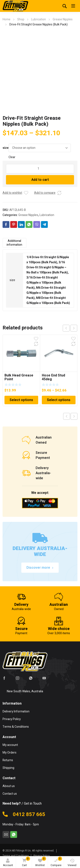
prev (66, 328)
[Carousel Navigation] (70, 328)
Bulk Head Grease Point (19, 377)
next (74, 328)
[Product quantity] (40, 169)
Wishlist (41, 862)
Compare (56, 862)
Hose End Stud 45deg (53, 377)
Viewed (72, 863)
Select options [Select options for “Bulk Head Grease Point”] (21, 400)
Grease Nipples (63, 19)
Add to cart (40, 180)
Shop (21, 19)
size (6, 148)
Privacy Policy (42, 856)
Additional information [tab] (14, 243)
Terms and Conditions (16, 856)
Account (8, 863)
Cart (25, 862)
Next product (74, 416)
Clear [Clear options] (12, 157)
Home (7, 19)
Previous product (67, 416)
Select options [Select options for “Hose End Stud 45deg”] (59, 400)
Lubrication (39, 19)
